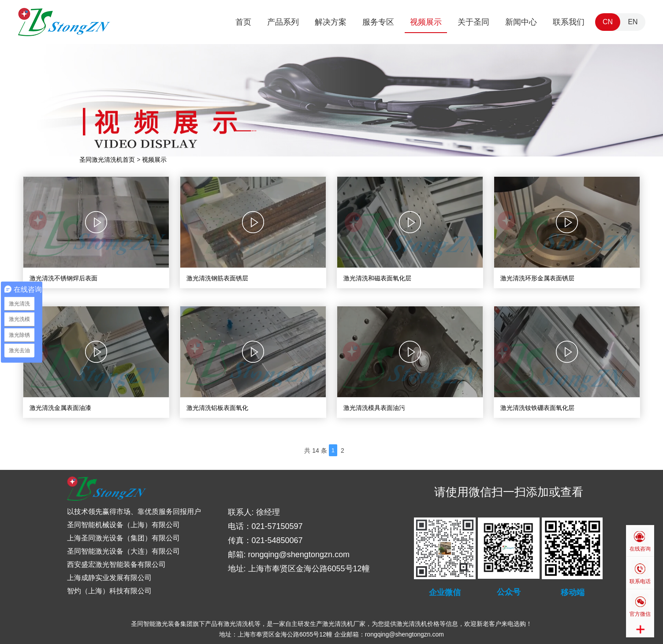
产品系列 (283, 22)
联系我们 (569, 22)
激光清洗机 (239, 624)
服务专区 (378, 22)
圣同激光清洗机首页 (107, 160)
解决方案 (331, 22)
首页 (243, 22)
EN (633, 22)
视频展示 (426, 22)
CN (608, 22)
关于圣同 (473, 22)
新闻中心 (521, 22)
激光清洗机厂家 (344, 624)
